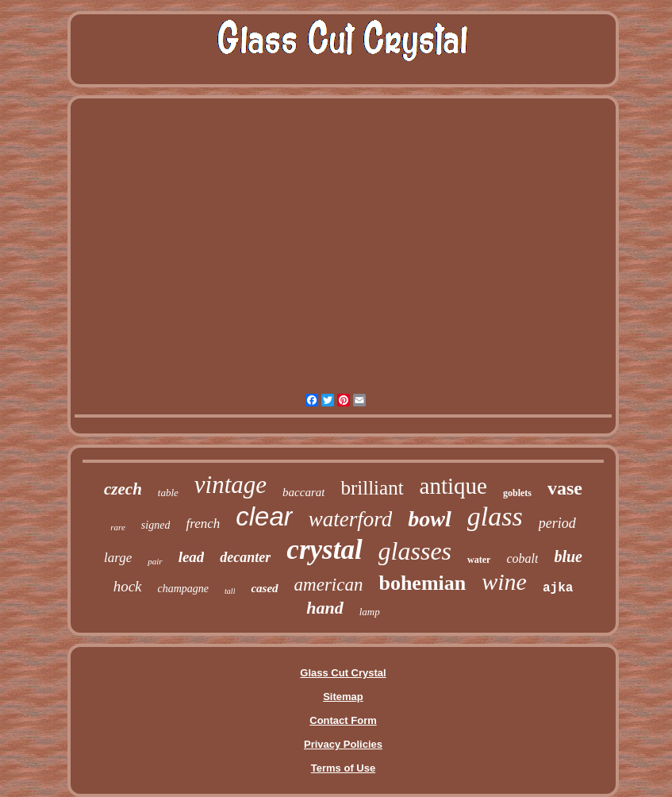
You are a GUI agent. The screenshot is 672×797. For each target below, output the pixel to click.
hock (128, 586)
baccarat (303, 492)
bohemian (422, 583)
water (479, 560)
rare (118, 527)
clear (264, 516)
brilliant (372, 488)
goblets (517, 493)
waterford (351, 519)
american (329, 585)
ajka (558, 588)
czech (123, 489)
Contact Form (343, 720)
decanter (245, 557)
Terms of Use (343, 768)
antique (453, 486)
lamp (370, 612)
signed (156, 525)
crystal (324, 550)
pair (155, 561)
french (203, 524)
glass (495, 516)
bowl (429, 519)
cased (264, 588)
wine (504, 581)
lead (192, 557)
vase (565, 488)
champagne (184, 589)
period (557, 523)
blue (568, 556)
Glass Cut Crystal (343, 673)
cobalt (522, 558)
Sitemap (343, 697)
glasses (415, 551)
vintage (230, 485)
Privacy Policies (343, 744)
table (168, 493)
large (118, 558)
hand (324, 608)
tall (230, 591)
